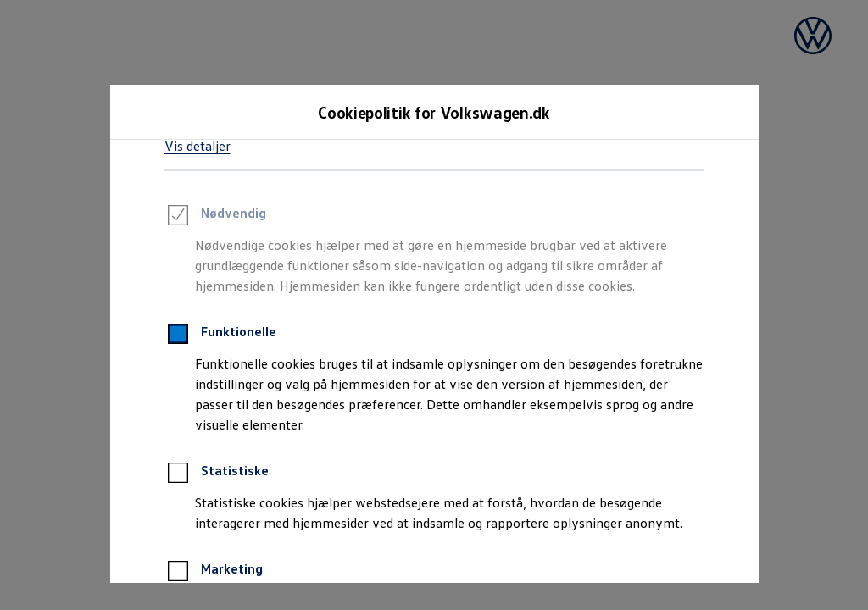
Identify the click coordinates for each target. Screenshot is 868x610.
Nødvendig (215, 218)
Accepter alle (290, 531)
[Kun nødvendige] (569, 530)
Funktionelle (220, 336)
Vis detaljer (198, 146)
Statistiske (217, 475)
